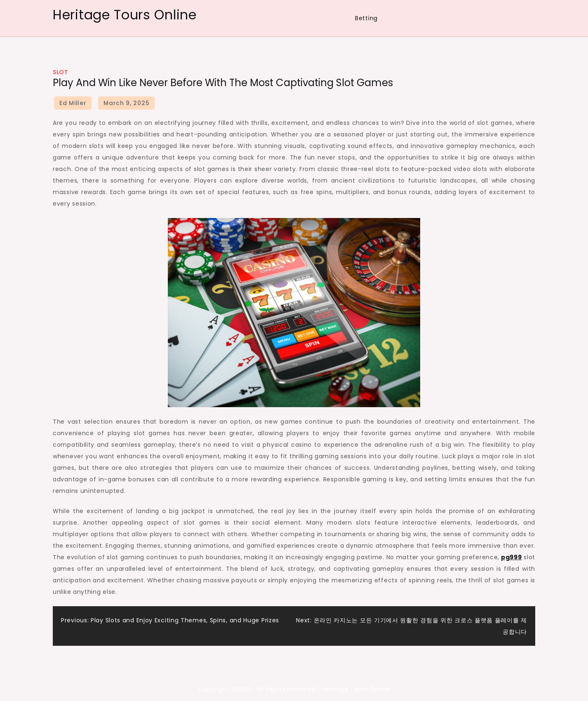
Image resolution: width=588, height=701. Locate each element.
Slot (60, 72)
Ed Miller (73, 103)
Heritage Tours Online (125, 15)
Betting (366, 18)
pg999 (512, 557)
